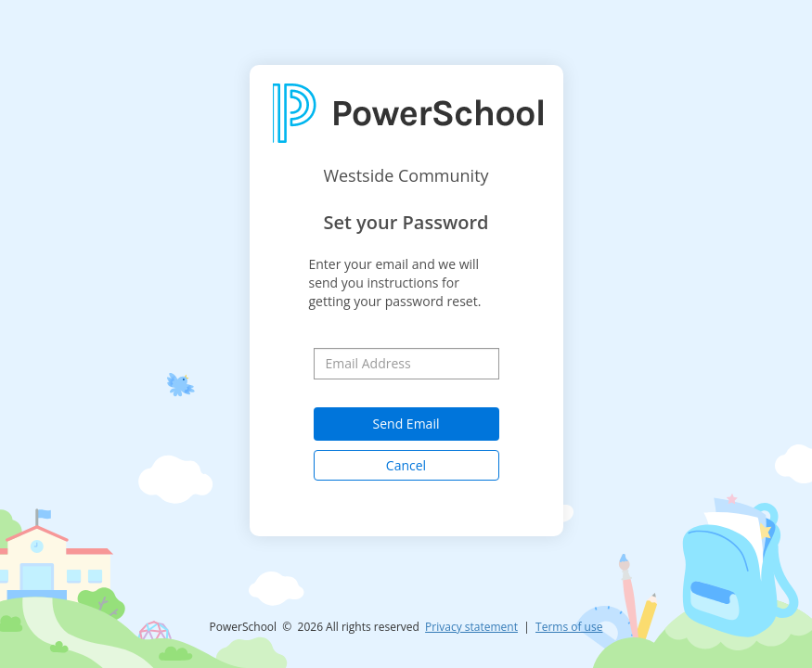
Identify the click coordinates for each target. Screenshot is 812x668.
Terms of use (569, 627)
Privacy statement (471, 627)
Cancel (406, 465)
